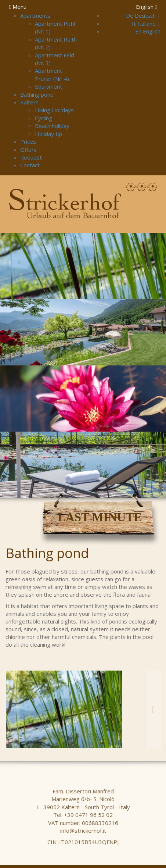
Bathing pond (37, 94)
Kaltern (29, 102)
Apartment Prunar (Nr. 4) (52, 74)
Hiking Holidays (54, 110)
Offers (28, 150)
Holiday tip (48, 134)
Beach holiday (52, 126)
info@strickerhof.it (83, 831)
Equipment (48, 86)
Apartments (35, 15)
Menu (18, 7)
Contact (30, 165)
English (146, 7)
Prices (28, 142)
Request (31, 157)
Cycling (44, 118)
